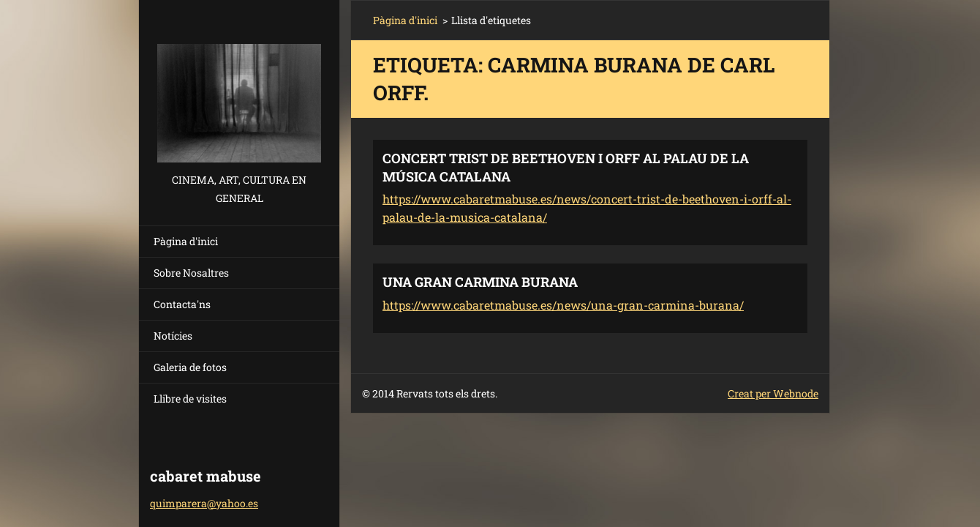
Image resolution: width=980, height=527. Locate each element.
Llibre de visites (190, 399)
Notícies (173, 336)
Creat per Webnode (773, 393)
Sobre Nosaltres (191, 273)
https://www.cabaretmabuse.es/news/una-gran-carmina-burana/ (563, 305)
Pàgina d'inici (186, 241)
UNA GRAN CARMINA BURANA (480, 282)
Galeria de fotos (190, 367)
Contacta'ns (182, 304)
